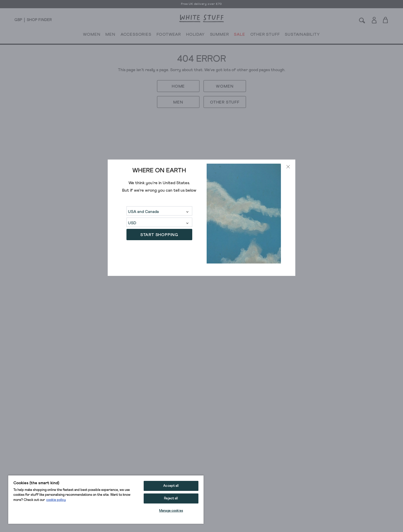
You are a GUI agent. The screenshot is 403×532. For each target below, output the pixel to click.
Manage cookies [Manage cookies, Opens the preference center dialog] (171, 511)
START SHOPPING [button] (159, 235)
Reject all (171, 498)
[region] (106, 499)
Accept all (171, 486)
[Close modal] (288, 167)
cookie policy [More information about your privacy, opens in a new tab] (56, 500)
